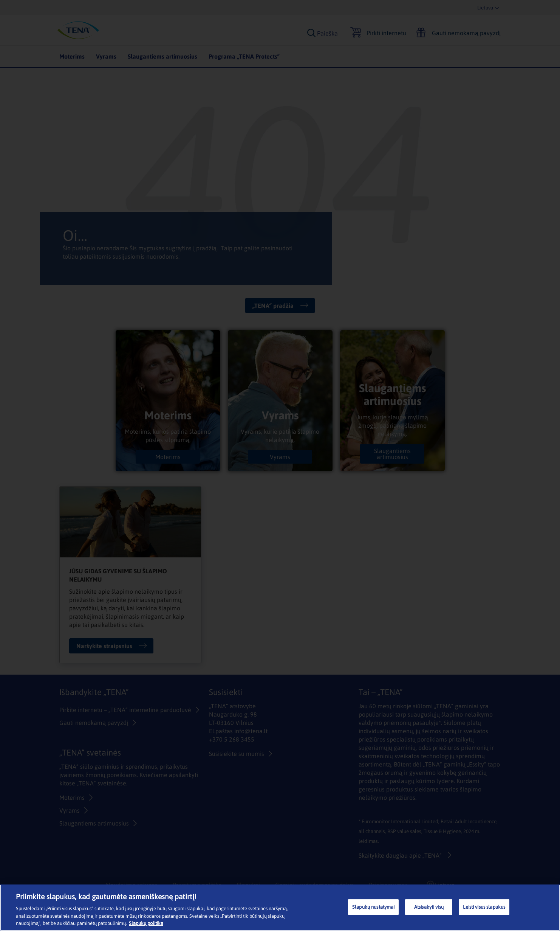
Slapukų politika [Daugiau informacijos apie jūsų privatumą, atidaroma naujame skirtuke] (146, 923)
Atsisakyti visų (429, 907)
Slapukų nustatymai (373, 907)
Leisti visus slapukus (484, 907)
